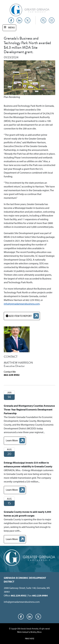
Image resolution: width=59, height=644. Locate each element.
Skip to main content (0, 3)
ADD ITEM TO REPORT (19, 316)
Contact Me (10, 372)
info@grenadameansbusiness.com (22, 304)
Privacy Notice (30, 638)
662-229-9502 (12, 375)
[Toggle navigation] (9, 28)
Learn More (16, 441)
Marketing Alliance (36, 632)
